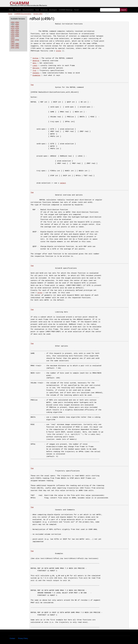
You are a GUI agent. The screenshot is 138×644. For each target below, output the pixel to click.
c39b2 (17, 44)
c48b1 (13, 26)
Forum (76, 10)
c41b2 (17, 40)
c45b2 (17, 32)
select (63, 183)
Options (36, 68)
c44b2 (17, 34)
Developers (53, 10)
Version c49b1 (38, 14)
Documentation (28, 10)
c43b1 (13, 36)
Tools (37, 10)
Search (124, 10)
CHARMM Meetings (66, 10)
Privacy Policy (23, 638)
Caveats (36, 73)
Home (11, 10)
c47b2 (17, 28)
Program (18, 10)
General (36, 61)
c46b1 (13, 30)
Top (32, 85)
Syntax (36, 58)
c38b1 (13, 45)
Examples (36, 75)
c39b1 (13, 44)
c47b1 (13, 28)
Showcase (44, 10)
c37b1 (13, 47)
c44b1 (13, 34)
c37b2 (17, 47)
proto (59, 51)
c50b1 (13, 22)
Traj (34, 71)
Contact (12, 638)
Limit (35, 66)
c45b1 (13, 32)
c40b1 (13, 42)
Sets (34, 63)
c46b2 (17, 30)
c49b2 (17, 24)
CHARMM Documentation (23, 14)
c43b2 (17, 36)
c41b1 (13, 40)
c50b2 (17, 22)
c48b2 (17, 26)
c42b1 (13, 38)
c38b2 (17, 45)
